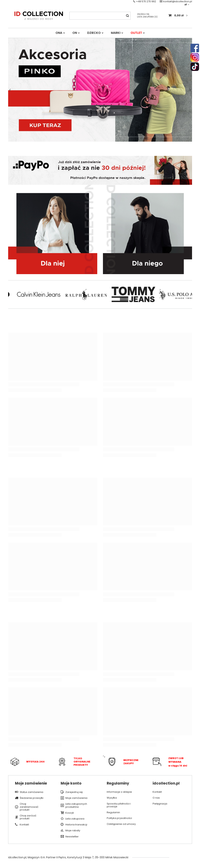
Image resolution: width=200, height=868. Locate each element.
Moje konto (71, 784)
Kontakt (24, 825)
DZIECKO (94, 33)
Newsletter (72, 837)
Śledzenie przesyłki (32, 798)
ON (75, 33)
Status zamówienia (31, 792)
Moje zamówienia (76, 798)
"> (124, 762)
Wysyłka (112, 798)
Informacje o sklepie (119, 792)
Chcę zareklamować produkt (29, 807)
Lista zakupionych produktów (76, 805)
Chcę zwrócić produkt (28, 817)
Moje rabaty (73, 831)
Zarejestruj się (74, 792)
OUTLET (136, 33)
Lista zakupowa (147, 17)
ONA (59, 33)
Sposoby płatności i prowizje (119, 805)
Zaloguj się (143, 14)
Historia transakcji (76, 825)
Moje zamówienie (31, 784)
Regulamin (113, 812)
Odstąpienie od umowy (121, 824)
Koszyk (70, 813)
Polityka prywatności (119, 818)
